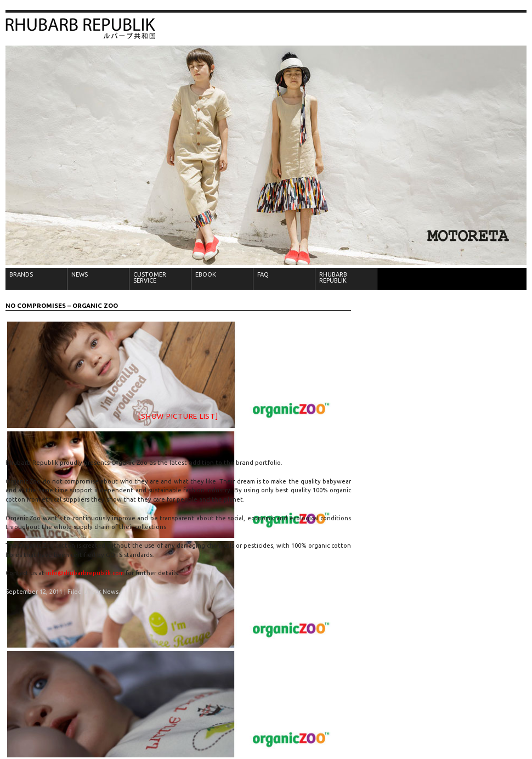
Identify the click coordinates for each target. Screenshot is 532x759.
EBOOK (206, 274)
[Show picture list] (178, 416)
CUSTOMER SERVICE (150, 277)
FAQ (263, 274)
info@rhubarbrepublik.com (85, 573)
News (111, 592)
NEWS (80, 274)
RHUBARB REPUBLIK (333, 277)
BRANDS (21, 274)
